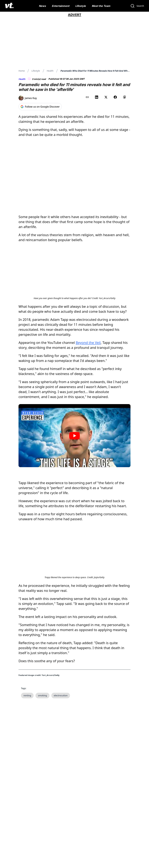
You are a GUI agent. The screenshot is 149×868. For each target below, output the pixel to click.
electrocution (61, 686)
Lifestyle (81, 6)
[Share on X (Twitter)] (106, 97)
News (42, 6)
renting (27, 686)
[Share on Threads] (125, 97)
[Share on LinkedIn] (97, 97)
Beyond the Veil (88, 333)
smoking (42, 686)
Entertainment (61, 6)
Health (50, 71)
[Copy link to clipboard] (87, 97)
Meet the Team (101, 6)
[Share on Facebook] (115, 97)
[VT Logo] (9, 6)
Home (22, 71)
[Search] (137, 6)
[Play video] (74, 426)
